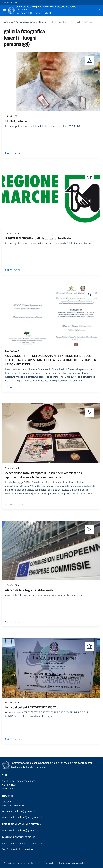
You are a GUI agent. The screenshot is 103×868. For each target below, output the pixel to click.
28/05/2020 (12, 233)
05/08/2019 (12, 702)
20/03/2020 (12, 585)
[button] (47, 863)
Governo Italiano (10, 3)
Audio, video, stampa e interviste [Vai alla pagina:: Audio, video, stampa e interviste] (31, 22)
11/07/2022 (12, 116)
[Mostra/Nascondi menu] (5, 11)
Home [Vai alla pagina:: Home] (5, 22)
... (12, 22)
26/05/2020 (12, 468)
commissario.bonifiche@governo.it (20, 830)
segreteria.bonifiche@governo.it (19, 811)
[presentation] (99, 10)
